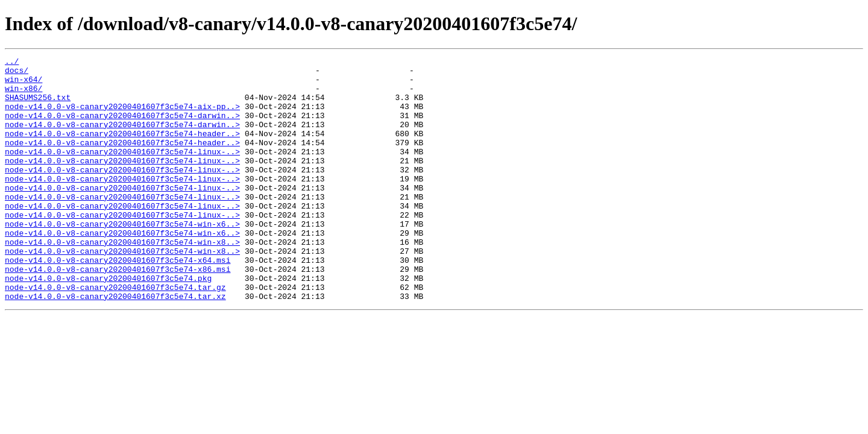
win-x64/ (24, 84)
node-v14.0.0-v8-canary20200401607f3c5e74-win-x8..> (122, 280)
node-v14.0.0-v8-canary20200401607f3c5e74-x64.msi (118, 301)
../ (12, 63)
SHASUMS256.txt (38, 106)
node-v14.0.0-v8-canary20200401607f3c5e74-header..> (122, 149)
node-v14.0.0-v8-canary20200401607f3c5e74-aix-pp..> (122, 117)
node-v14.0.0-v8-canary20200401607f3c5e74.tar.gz (115, 334)
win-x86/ (24, 95)
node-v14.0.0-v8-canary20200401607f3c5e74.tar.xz (115, 345)
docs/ (17, 74)
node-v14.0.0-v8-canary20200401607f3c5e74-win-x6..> (122, 258)
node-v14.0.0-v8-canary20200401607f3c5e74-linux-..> (122, 171)
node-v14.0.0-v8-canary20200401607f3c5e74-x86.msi (118, 312)
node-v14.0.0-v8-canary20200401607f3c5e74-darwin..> (122, 128)
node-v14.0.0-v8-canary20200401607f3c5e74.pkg (108, 323)
